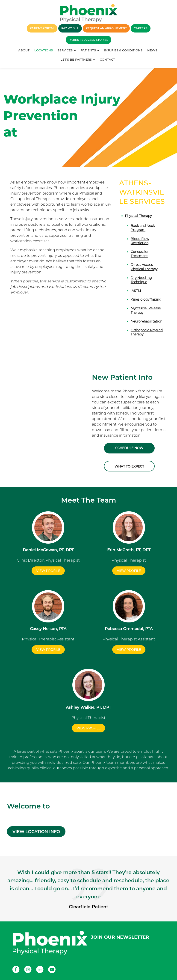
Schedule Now (129, 448)
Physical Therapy (138, 216)
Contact (107, 59)
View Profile (48, 571)
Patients (90, 50)
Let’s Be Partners (78, 59)
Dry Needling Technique (141, 280)
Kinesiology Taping (146, 299)
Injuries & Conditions (123, 50)
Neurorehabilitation (146, 321)
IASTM (136, 291)
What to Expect (129, 467)
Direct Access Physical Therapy (144, 267)
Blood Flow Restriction (140, 241)
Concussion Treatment (140, 254)
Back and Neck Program (143, 228)
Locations (44, 50)
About (24, 50)
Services (67, 50)
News (152, 50)
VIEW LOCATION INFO (36, 832)
